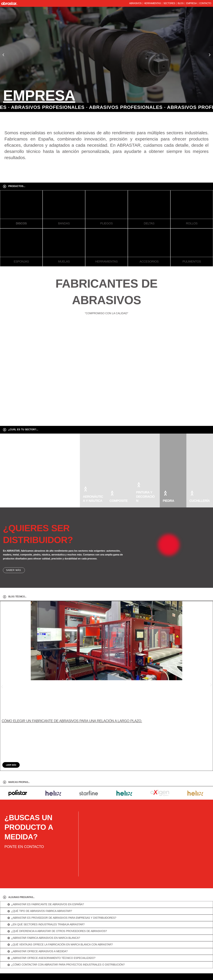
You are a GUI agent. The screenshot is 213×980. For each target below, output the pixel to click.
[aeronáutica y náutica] (85, 489)
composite (119, 501)
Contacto (205, 3)
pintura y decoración (145, 496)
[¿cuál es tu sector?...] (5, 430)
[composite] (112, 493)
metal (35, 501)
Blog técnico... (17, 597)
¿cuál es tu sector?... (23, 430)
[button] (3, 55)
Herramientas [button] (152, 3)
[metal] (32, 493)
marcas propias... (19, 710)
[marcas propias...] (5, 710)
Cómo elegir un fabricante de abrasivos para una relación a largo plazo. (72, 685)
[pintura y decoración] (139, 485)
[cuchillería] (192, 493)
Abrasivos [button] (135, 3)
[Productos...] (5, 186)
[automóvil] (6, 493)
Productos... (17, 186)
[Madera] (59, 493)
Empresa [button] (191, 3)
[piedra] (165, 493)
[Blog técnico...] (5, 597)
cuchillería (200, 501)
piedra (168, 501)
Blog (181, 3)
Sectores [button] (169, 3)
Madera (63, 501)
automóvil (12, 501)
